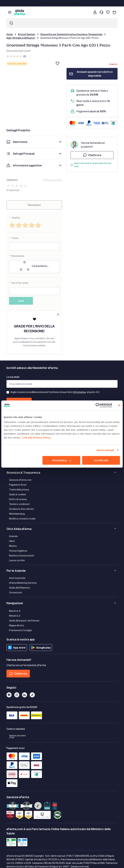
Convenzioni (15, 592)
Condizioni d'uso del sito (22, 509)
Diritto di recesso (18, 499)
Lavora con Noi (17, 560)
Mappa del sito (17, 625)
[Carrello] (114, 12)
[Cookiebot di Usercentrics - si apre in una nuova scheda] (98, 405)
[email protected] (80, 866)
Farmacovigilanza (18, 551)
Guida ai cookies (18, 494)
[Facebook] (9, 695)
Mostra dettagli (105, 450)
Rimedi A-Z (15, 616)
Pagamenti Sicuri (18, 485)
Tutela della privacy (19, 490)
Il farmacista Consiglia (20, 630)
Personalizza (61, 460)
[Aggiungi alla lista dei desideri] (57, 63)
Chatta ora (92, 155)
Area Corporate (17, 578)
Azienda (13, 536)
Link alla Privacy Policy (36, 438)
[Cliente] (95, 12)
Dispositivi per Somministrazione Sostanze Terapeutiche (71, 34)
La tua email (13, 377)
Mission (13, 546)
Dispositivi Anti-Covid (18, 51)
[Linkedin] (25, 695)
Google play (41, 648)
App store (17, 648)
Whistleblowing (17, 514)
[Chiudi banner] (119, 405)
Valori (12, 541)
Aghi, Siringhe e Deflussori (21, 38)
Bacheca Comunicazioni (22, 556)
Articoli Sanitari (27, 34)
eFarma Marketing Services (23, 583)
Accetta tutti (101, 460)
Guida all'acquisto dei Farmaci (24, 621)
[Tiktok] (32, 695)
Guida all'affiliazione (19, 588)
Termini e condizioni (19, 504)
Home (10, 34)
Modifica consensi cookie (22, 519)
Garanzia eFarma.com (20, 480)
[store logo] (20, 12)
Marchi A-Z (15, 611)
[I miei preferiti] (108, 12)
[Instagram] (17, 695)
